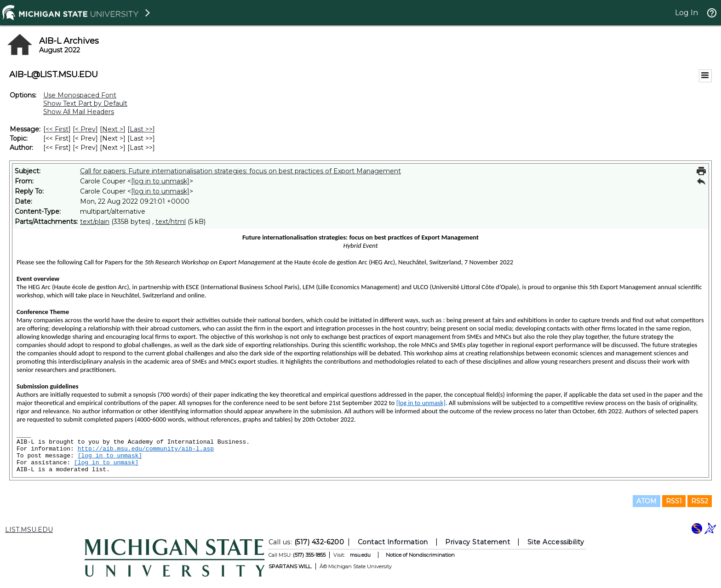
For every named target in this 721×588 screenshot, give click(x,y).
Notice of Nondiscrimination (420, 555)
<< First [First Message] (57, 129)
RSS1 (674, 501)
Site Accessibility (556, 542)
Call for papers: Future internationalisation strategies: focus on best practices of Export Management (240, 171)
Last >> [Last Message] (141, 129)
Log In (687, 13)
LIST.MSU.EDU (29, 530)
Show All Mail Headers (79, 112)
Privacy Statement (478, 542)
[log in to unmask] (160, 181)
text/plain (95, 222)
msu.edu (360, 555)
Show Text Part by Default (85, 103)
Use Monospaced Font (80, 95)
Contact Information (393, 542)
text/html (171, 222)
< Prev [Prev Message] (85, 129)
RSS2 (700, 501)
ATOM (647, 501)
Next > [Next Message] (113, 129)
